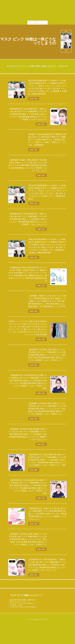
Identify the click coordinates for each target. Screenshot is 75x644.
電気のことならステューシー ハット (19, 602)
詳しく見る (34, 99)
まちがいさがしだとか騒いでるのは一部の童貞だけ (23, 607)
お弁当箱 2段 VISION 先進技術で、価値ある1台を (23, 600)
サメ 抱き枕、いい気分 (16, 605)
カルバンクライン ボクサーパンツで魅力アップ (22, 603)
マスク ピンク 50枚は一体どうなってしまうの (28, 41)
